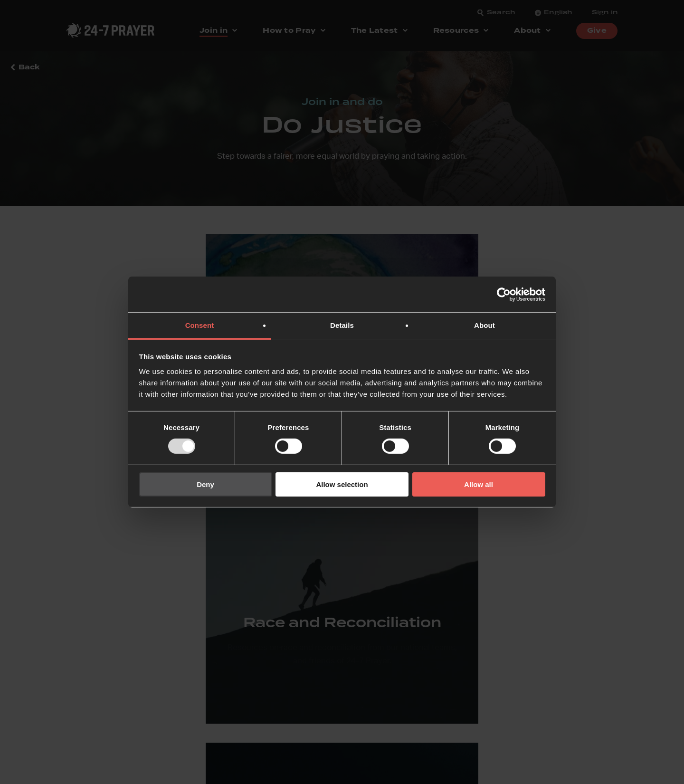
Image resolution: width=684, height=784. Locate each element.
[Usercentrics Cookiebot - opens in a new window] (504, 294)
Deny (205, 484)
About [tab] (484, 325)
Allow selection (342, 484)
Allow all (479, 484)
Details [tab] (342, 325)
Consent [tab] (200, 325)
